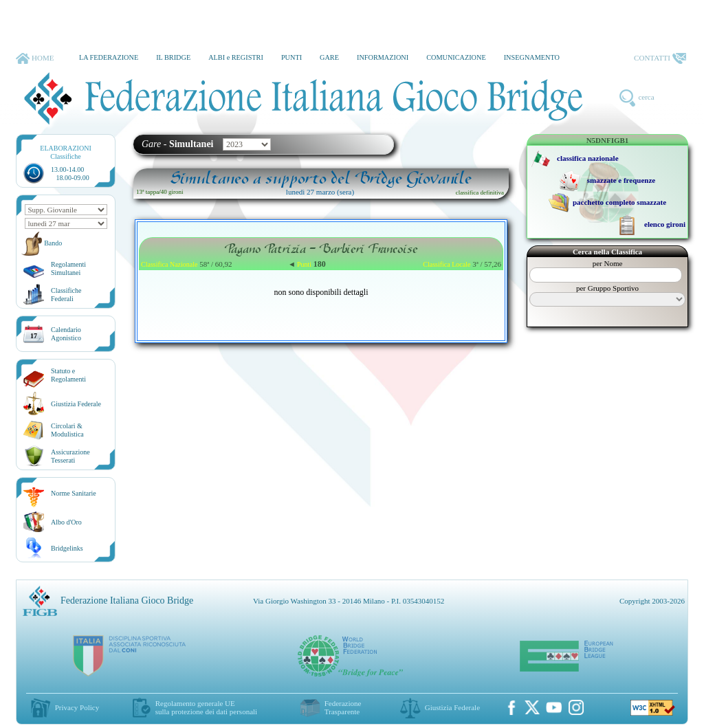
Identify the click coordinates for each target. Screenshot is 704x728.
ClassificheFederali (66, 295)
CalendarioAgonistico (66, 334)
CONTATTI (660, 58)
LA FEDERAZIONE (109, 57)
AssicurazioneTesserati (70, 456)
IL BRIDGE (173, 57)
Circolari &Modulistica (67, 430)
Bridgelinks (67, 548)
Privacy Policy (77, 707)
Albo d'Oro (66, 522)
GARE (329, 57)
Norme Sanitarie (74, 493)
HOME (35, 58)
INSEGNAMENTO (532, 57)
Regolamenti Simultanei (68, 268)
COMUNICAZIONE (456, 57)
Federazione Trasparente (343, 707)
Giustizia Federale (76, 404)
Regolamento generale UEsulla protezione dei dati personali (206, 707)
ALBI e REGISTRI (236, 57)
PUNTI (291, 57)
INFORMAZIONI (383, 57)
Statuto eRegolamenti (68, 375)
